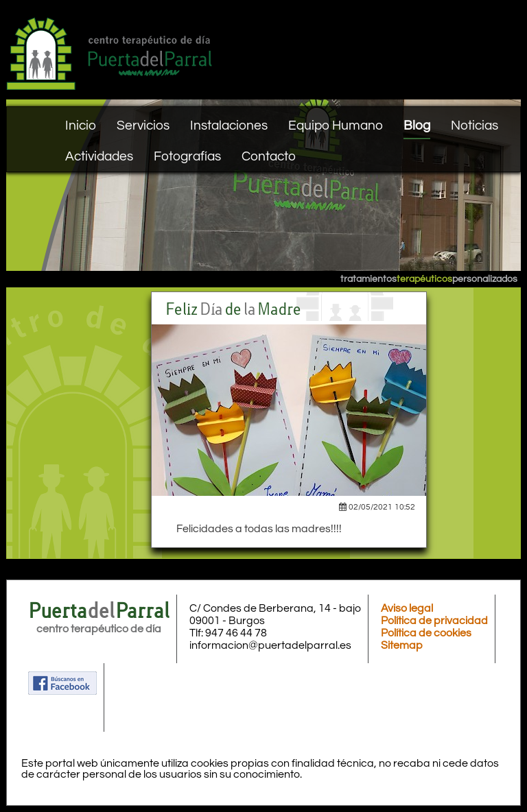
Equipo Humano (336, 126)
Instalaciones (229, 126)
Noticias (475, 126)
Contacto (269, 156)
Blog (417, 126)
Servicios (143, 126)
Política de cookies (426, 633)
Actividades (99, 156)
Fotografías (187, 156)
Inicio (81, 126)
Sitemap (402, 645)
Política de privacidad (434, 621)
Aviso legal (407, 608)
